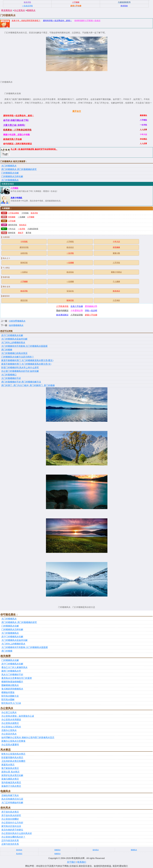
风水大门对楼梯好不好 (12, 675)
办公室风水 (20, 10)
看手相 (28, 233)
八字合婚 (12, 221)
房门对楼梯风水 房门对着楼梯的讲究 (19, 169)
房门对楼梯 (7, 350)
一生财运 (24, 272)
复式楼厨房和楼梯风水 (12, 689)
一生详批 (22, 229)
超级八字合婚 (91, 315)
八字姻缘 (31, 217)
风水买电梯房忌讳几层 (12, 799)
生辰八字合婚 (77, 306)
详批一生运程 (91, 311)
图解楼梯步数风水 (10, 685)
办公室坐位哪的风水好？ (13, 837)
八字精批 (14, 188)
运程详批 (24, 253)
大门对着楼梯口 (9, 375)
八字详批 (116, 263)
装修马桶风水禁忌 (10, 779)
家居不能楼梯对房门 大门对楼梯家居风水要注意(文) (26, 364)
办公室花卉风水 (9, 734)
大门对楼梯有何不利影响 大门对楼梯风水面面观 (24, 346)
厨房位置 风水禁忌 (10, 772)
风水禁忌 (19, 854)
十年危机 (25, 213)
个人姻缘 (116, 282)
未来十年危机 (16, 198)
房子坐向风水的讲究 (11, 815)
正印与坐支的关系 (10, 840)
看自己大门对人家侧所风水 (14, 667)
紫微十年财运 (116, 272)
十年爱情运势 (77, 311)
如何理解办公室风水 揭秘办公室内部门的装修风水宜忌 (28, 737)
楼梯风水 (31, 10)
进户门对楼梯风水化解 (12, 335)
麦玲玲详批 (13, 225)
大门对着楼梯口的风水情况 (14, 353)
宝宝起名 (70, 291)
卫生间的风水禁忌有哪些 (13, 761)
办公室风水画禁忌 (10, 723)
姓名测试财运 (62, 315)
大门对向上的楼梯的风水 (13, 343)
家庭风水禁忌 (8, 765)
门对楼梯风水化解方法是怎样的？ (18, 357)
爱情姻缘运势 (91, 306)
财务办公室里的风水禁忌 (13, 754)
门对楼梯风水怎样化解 (12, 176)
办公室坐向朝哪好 (10, 819)
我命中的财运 (62, 311)
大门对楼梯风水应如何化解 (14, 339)
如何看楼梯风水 (16, 325)
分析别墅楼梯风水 (17, 321)
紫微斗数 (116, 253)
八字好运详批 (77, 315)
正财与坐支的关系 (10, 844)
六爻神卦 (116, 300)
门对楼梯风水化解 (10, 173)
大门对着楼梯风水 (10, 180)
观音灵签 (24, 300)
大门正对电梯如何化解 (12, 803)
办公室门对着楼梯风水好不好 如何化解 (20, 371)
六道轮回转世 (33, 229)
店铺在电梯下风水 (10, 795)
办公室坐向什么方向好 (12, 823)
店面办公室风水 (9, 730)
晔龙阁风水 (7, 10)
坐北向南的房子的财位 (12, 830)
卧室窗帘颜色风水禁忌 (12, 758)
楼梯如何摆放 (8, 692)
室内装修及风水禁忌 (11, 783)
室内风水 (96, 850)
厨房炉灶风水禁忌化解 (12, 775)
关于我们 (71, 862)
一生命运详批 (27, 6)
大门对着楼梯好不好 (11, 378)
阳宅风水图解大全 (10, 696)
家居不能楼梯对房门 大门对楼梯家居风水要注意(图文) (27, 360)
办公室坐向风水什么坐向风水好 (17, 833)
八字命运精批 (14, 213)
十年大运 (12, 229)
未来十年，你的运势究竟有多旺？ (26, 20)
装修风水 (57, 850)
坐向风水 (19, 850)
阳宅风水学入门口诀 (11, 703)
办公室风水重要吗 (10, 745)
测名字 (21, 233)
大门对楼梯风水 (9, 166)
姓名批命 (70, 272)
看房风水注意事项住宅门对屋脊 (17, 678)
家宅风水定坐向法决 (11, 826)
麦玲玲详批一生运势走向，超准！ (57, 20)
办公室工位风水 (9, 712)
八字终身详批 (62, 306)
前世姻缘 (12, 217)
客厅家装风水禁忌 (10, 768)
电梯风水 (57, 854)
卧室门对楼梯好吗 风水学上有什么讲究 (20, 368)
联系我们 (82, 862)
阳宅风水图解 (8, 700)
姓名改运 (23, 225)
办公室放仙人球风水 (11, 727)
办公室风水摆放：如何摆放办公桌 (18, 716)
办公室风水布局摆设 (11, 720)
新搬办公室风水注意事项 (13, 741)
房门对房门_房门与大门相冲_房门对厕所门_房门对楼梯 (28, 385)
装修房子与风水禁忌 (11, 786)
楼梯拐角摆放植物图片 (12, 682)
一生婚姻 (22, 217)
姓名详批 (34, 213)
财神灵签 (12, 233)
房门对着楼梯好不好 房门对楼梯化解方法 (21, 382)
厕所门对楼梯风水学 (11, 671)
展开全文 (77, 111)
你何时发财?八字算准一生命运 (87, 20)
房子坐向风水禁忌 (10, 812)
